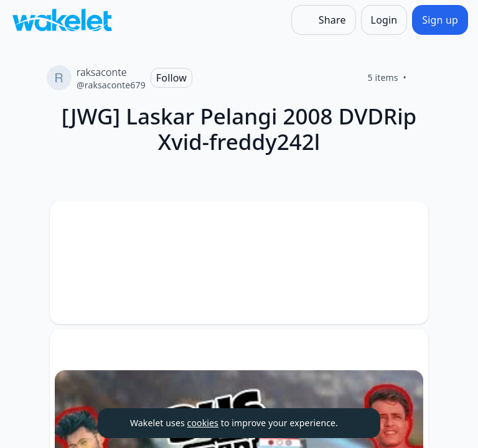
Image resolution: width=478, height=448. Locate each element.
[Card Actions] (408, 222)
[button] (408, 222)
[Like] (421, 78)
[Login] (384, 20)
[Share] (324, 20)
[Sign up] (440, 20)
